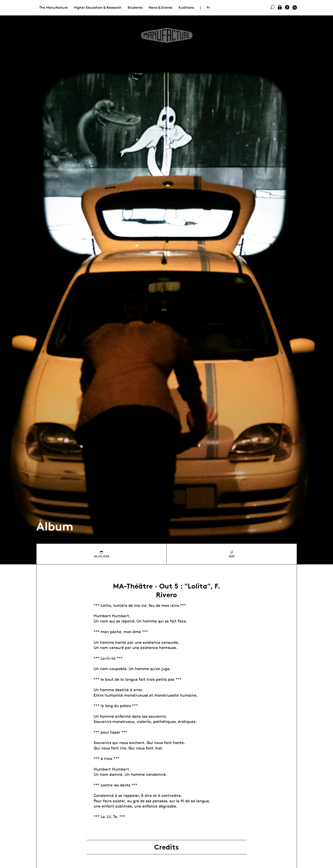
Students (135, 8)
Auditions (186, 8)
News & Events (160, 8)
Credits (166, 847)
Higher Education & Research (98, 8)
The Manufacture (54, 8)
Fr (208, 8)
